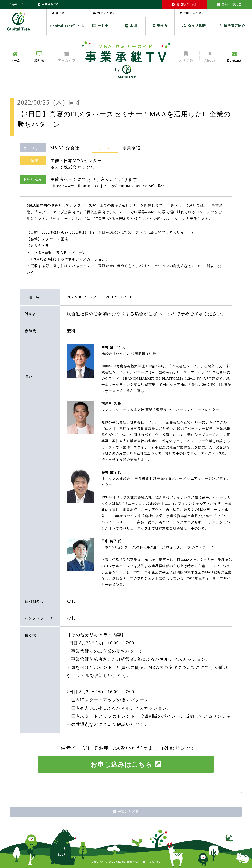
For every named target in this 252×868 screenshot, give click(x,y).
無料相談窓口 (230, 4)
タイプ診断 (194, 26)
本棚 (131, 26)
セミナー (102, 26)
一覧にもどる (126, 812)
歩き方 (160, 26)
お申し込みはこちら (126, 764)
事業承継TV (48, 4)
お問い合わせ (184, 4)
